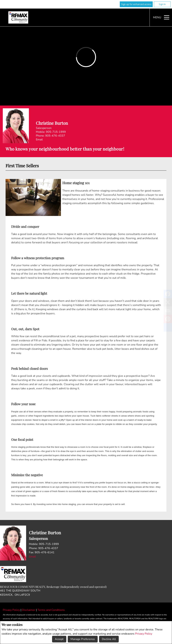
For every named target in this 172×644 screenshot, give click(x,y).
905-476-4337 (55, 136)
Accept (59, 639)
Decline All (109, 639)
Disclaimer (29, 610)
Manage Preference (83, 639)
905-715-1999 (56, 132)
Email (39, 140)
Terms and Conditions (51, 610)
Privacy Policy (144, 634)
